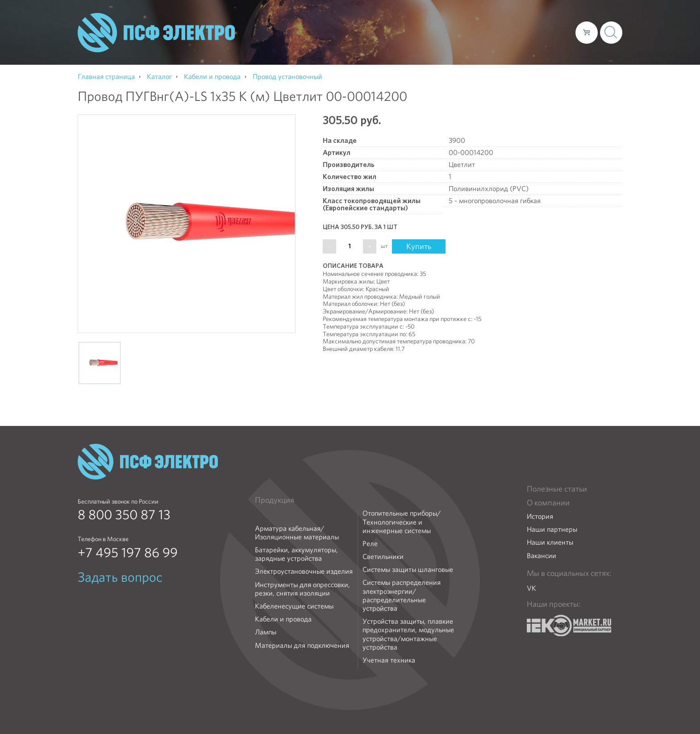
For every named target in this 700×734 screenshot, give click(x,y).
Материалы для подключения (302, 645)
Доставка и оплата (495, 32)
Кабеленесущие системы (294, 606)
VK (531, 588)
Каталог (441, 32)
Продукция (275, 500)
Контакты (552, 32)
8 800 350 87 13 (124, 515)
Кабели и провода (283, 619)
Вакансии (542, 556)
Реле (370, 544)
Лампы (266, 632)
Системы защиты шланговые (408, 569)
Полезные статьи (557, 489)
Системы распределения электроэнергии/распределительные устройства (402, 595)
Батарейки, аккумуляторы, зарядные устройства (296, 554)
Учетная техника (389, 660)
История (540, 516)
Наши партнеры (552, 529)
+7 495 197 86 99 (128, 553)
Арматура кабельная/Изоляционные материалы (297, 533)
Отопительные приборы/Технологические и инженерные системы (402, 522)
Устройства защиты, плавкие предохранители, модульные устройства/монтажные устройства (408, 634)
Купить (419, 246)
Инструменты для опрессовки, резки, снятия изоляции (302, 589)
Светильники (383, 557)
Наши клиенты (550, 542)
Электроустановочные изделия (304, 571)
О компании (398, 32)
